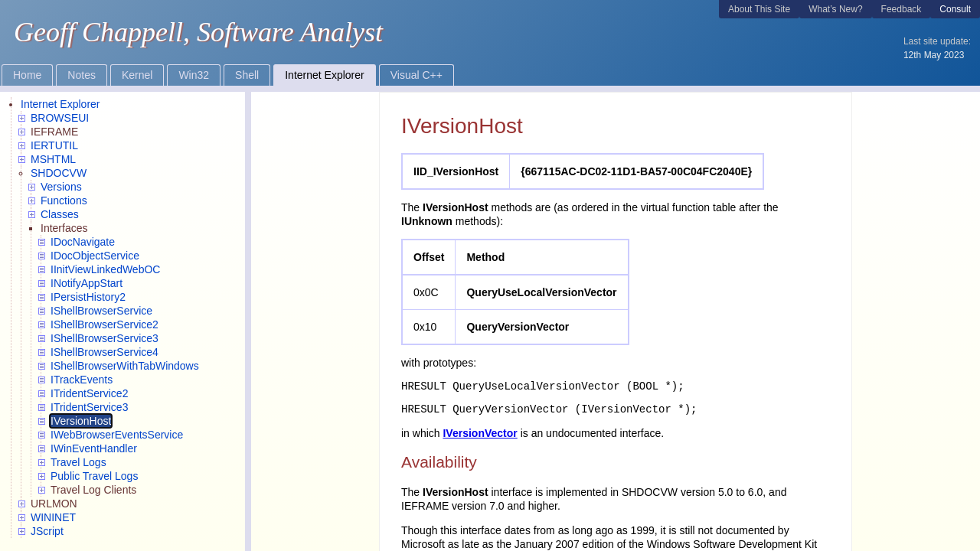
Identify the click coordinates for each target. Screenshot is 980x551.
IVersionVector (480, 433)
